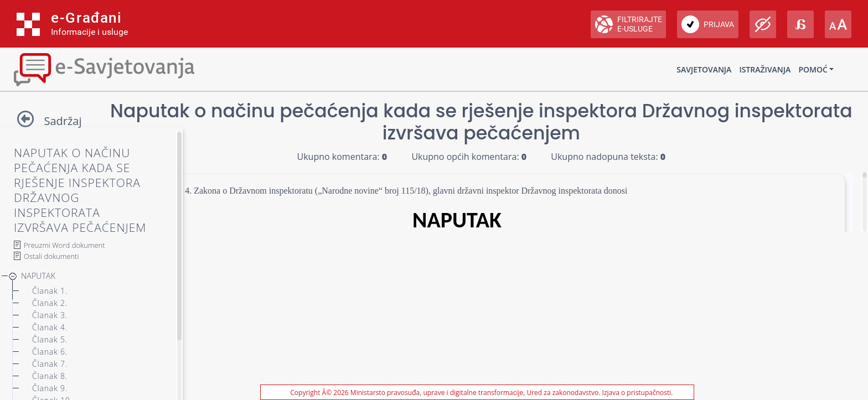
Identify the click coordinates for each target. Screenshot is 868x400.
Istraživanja (765, 69)
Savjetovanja (704, 69)
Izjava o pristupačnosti (637, 393)
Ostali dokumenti (51, 256)
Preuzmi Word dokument (64, 245)
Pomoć (813, 69)
